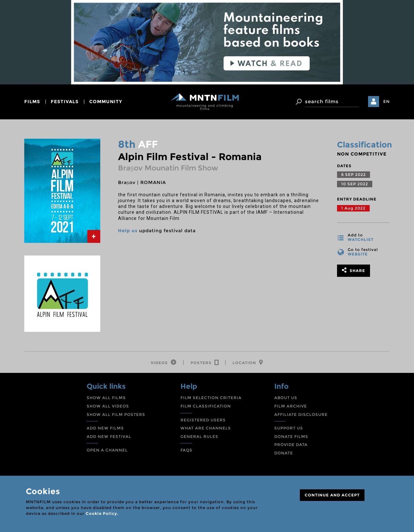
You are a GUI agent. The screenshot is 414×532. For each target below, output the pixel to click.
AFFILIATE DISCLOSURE (301, 415)
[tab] (94, 236)
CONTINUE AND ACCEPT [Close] (332, 495)
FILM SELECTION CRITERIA (211, 398)
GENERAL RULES (199, 437)
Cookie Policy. (102, 513)
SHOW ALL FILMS (106, 398)
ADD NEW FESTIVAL (109, 437)
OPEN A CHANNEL (107, 451)
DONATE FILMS (291, 437)
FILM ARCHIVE (291, 407)
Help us (128, 231)
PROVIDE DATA (291, 445)
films (32, 102)
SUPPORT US (289, 429)
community (106, 102)
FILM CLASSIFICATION (206, 407)
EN (387, 101)
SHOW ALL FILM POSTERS (116, 415)
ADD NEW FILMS (105, 429)
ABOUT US (286, 398)
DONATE (284, 453)
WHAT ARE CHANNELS (206, 429)
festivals (65, 102)
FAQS (186, 451)
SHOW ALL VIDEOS (108, 407)
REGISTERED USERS (203, 420)
